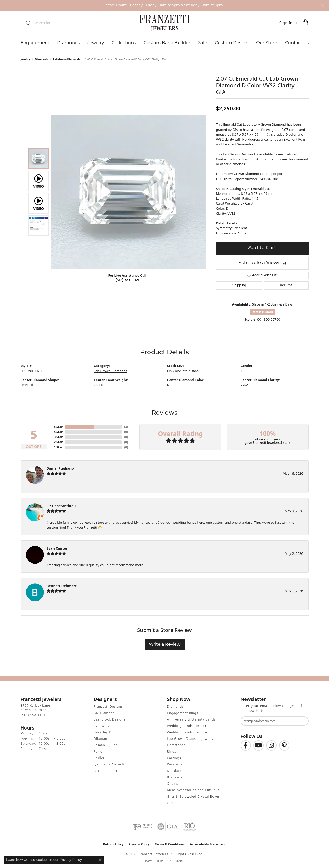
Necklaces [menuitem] (175, 771)
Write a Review (165, 645)
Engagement (35, 43)
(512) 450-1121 (127, 280)
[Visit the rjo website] (190, 827)
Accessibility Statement (208, 844)
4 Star (58, 432)
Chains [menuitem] (173, 784)
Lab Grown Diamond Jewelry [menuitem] (190, 739)
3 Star (58, 437)
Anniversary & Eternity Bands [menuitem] (192, 719)
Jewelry (96, 43)
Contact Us (297, 43)
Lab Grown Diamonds (67, 59)
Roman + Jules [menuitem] (106, 745)
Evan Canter (57, 548)
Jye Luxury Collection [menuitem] (111, 764)
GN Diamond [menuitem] (104, 713)
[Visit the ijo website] (143, 827)
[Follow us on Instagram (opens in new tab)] (271, 745)
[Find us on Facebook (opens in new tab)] (246, 745)
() (126, 427)
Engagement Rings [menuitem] (183, 713)
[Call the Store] (33, 715)
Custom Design (232, 43)
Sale (203, 43)
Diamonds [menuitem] (175, 707)
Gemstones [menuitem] (176, 745)
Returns (286, 285)
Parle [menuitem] (98, 751)
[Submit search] (26, 23)
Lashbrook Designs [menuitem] (110, 719)
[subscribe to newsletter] (301, 721)
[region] (129, 192)
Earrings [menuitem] (174, 758)
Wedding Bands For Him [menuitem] (187, 732)
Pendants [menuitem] (175, 764)
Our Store (267, 43)
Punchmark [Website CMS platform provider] (175, 861)
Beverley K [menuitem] (103, 732)
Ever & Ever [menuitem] (103, 726)
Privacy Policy (139, 844)
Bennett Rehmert (62, 586)
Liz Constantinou (61, 506)
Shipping (239, 285)
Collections (124, 43)
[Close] (323, 6)
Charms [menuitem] (174, 803)
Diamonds (68, 43)
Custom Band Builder (167, 43)
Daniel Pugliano (60, 468)
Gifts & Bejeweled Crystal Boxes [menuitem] (194, 796)
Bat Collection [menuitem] (105, 771)
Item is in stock (262, 312)
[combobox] (60, 23)
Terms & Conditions (170, 844)
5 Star (58, 427)
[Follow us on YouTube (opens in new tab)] (259, 745)
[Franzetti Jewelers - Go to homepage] (165, 23)
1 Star (58, 447)
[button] (288, 23)
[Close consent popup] (100, 860)
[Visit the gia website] (168, 827)
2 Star (58, 442)
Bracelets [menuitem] (175, 777)
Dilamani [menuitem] (101, 739)
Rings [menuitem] (172, 751)
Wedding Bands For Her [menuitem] (187, 726)
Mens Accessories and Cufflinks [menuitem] (193, 790)
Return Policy (113, 844)
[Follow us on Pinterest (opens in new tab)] (284, 745)
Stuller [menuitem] (99, 758)
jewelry (25, 59)
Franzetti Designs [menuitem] (108, 707)
